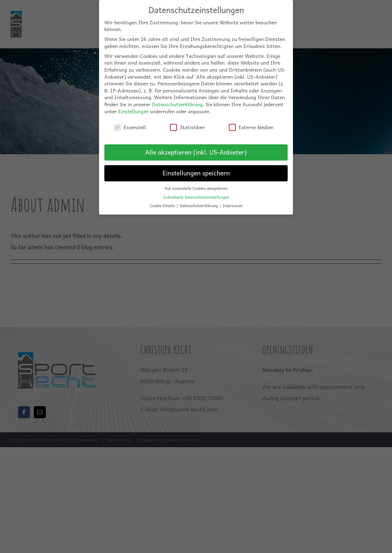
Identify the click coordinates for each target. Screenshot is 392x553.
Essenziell (130, 123)
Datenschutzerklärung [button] (199, 201)
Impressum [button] (233, 201)
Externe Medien (251, 123)
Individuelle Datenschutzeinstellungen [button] (196, 193)
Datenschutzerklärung (177, 100)
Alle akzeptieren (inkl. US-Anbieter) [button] (196, 148)
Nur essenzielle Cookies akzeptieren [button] (196, 184)
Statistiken (187, 123)
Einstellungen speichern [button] (196, 169)
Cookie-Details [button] (163, 201)
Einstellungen (133, 107)
